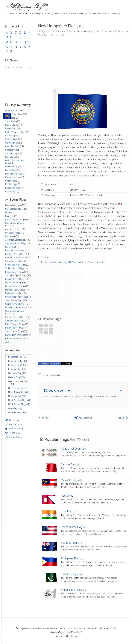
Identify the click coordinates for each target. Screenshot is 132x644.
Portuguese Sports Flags (17, 297)
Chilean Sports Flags (15, 304)
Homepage (12, 420)
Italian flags (11, 136)
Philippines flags (13, 188)
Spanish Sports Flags (15, 265)
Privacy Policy (14, 437)
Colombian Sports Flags (16, 258)
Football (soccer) (13, 205)
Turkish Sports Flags (15, 268)
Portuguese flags (13, 177)
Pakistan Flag (71, 574)
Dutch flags (11, 157)
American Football (14, 229)
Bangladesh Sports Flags (17, 335)
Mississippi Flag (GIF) (18, 361)
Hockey (9, 212)
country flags (11, 111)
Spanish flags (11, 139)
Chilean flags (11, 181)
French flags (11, 128)
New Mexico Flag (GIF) (19, 392)
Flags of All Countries (73, 449)
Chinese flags (11, 167)
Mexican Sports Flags (15, 290)
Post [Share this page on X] (66, 363)
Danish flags (11, 170)
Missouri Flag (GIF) (17, 365)
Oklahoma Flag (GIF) (18, 413)
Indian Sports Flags (14, 328)
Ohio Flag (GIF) (15, 408)
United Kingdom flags (15, 132)
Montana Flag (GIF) (17, 369)
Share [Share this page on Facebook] (55, 363)
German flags (11, 143)
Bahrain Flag (71, 464)
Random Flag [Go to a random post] (13, 424)
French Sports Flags (14, 272)
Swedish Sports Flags (15, 317)
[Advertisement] (83, 62)
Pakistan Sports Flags (15, 339)
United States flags (80, 31)
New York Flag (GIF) (17, 396)
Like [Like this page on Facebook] (43, 363)
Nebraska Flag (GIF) (17, 373)
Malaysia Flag (71, 480)
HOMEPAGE (83, 418)
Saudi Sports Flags (14, 300)
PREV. (44, 418)
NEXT (123, 418)
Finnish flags (11, 184)
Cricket (8, 247)
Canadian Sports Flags (16, 251)
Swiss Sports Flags (14, 331)
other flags (10, 118)
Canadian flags (12, 150)
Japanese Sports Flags (16, 240)
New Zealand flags (14, 174)
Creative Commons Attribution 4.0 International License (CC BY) (87, 628)
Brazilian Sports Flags (15, 254)
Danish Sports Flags (14, 324)
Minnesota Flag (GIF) (18, 357)
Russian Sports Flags (15, 220)
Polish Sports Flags (14, 293)
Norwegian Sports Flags (16, 308)
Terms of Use (13, 433)
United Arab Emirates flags (15, 162)
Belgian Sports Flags (15, 279)
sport (8, 342)
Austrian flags (12, 153)
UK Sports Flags (13, 233)
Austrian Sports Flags (15, 321)
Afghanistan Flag (73, 590)
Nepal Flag (70, 496)
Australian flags (12, 146)
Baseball (9, 216)
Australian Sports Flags (16, 275)
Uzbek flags (11, 192)
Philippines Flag (73, 558)
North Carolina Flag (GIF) (20, 400)
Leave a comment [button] (83, 391)
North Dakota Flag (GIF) (19, 404)
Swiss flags (11, 121)
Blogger (74, 636)
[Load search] (17, 67)
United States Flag (74, 527)
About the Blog (14, 429)
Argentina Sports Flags (16, 243)
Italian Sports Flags (14, 261)
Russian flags (11, 125)
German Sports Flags (15, 286)
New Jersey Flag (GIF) (18, 388)
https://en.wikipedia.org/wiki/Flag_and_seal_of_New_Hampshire (74, 262)
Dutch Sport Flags (14, 283)
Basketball (10, 236)
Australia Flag (71, 543)
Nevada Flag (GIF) (17, 377)
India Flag (69, 511)
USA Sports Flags (13, 209)
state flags (59, 31)
